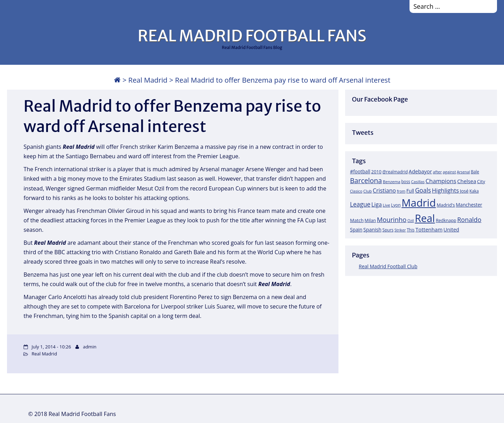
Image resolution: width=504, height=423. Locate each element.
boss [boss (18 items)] (406, 181)
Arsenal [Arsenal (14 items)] (463, 172)
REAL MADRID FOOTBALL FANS (252, 36)
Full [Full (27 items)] (410, 191)
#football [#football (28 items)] (360, 171)
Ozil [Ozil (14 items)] (411, 221)
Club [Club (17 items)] (367, 191)
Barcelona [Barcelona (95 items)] (366, 181)
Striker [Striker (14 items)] (400, 230)
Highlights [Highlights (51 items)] (445, 190)
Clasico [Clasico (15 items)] (356, 191)
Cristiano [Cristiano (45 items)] (384, 190)
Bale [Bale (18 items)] (475, 172)
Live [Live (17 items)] (387, 205)
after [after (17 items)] (437, 172)
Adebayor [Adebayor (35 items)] (421, 171)
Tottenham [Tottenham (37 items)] (429, 229)
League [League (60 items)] (360, 204)
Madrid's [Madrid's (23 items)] (446, 205)
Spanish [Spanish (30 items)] (372, 230)
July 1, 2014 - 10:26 (51, 347)
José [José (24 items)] (464, 191)
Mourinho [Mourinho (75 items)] (392, 219)
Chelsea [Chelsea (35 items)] (467, 181)
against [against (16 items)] (449, 172)
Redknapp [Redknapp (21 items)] (446, 220)
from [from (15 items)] (401, 191)
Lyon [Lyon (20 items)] (396, 205)
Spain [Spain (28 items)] (356, 230)
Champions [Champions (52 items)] (441, 181)
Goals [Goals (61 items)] (423, 190)
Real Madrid (148, 80)
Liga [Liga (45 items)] (377, 204)
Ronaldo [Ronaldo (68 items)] (469, 220)
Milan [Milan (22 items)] (370, 220)
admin (90, 347)
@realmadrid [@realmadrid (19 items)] (395, 172)
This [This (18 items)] (411, 230)
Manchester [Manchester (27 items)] (469, 205)
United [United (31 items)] (451, 230)
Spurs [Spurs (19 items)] (388, 230)
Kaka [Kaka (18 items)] (474, 191)
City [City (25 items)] (481, 181)
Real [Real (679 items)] (425, 218)
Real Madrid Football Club (388, 266)
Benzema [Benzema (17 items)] (392, 182)
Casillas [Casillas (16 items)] (418, 182)
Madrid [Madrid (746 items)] (419, 203)
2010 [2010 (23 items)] (376, 172)
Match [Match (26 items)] (357, 220)
